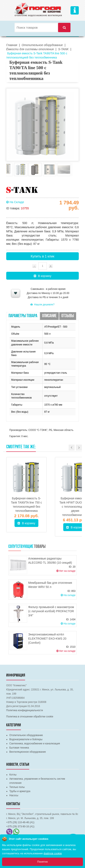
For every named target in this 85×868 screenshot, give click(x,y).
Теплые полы (17, 787)
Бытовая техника (19, 748)
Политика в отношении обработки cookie (30, 717)
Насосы (14, 795)
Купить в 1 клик (42, 256)
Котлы (13, 775)
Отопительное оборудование (26, 735)
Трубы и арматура (20, 791)
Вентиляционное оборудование (28, 752)
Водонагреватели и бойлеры (26, 739)
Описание (49, 316)
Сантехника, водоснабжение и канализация (35, 744)
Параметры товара (23, 316)
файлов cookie (53, 853)
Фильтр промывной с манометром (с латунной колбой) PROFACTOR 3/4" (51, 611)
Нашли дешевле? (42, 305)
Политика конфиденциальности (25, 710)
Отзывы (68, 316)
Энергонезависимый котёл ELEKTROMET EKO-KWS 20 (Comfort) (47, 639)
